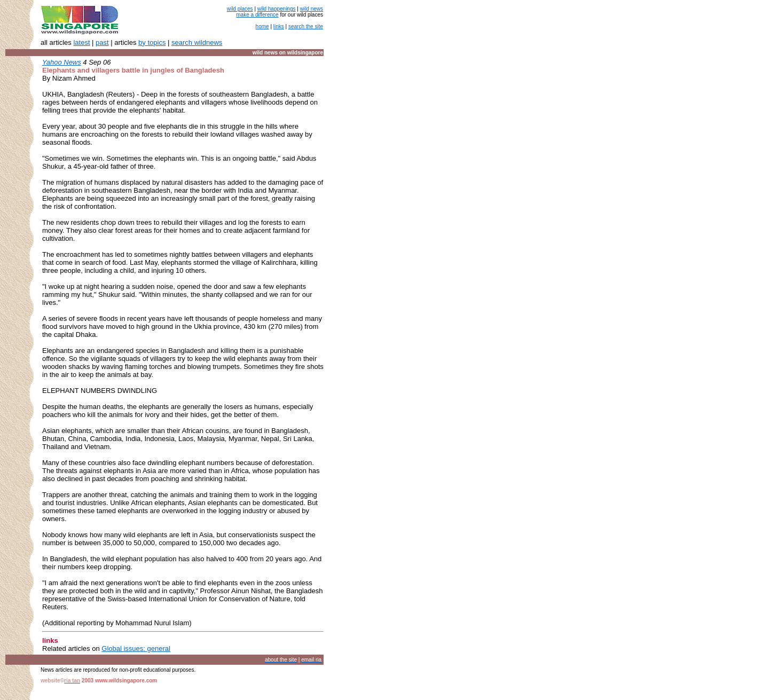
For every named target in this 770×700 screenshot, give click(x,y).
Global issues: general (136, 648)
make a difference (257, 15)
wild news (312, 9)
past (102, 42)
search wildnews (197, 42)
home (262, 26)
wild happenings (277, 9)
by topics (152, 42)
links (279, 26)
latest (81, 42)
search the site (306, 26)
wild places (240, 9)
